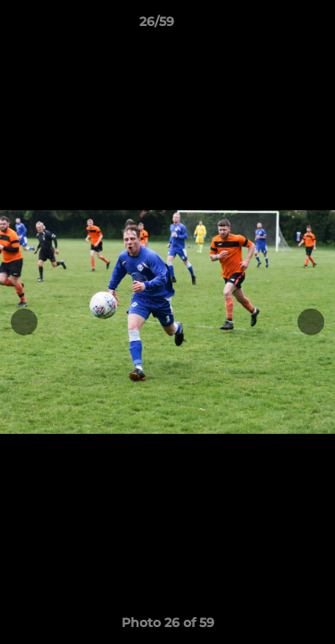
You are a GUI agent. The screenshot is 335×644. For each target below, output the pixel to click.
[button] (271, 26)
